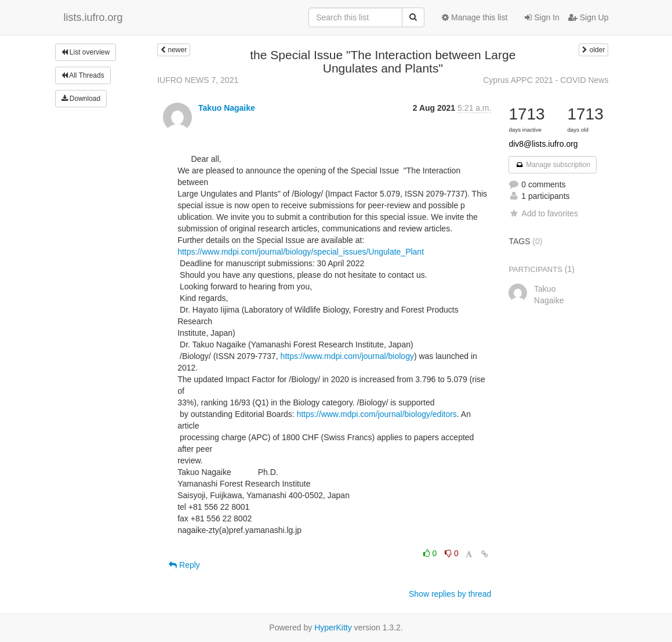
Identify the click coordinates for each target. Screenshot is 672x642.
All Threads (83, 75)
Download (81, 99)
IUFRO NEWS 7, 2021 (198, 80)
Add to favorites (543, 213)
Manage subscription (553, 165)
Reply (184, 565)
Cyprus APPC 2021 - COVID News (546, 80)
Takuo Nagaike (227, 108)
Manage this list (475, 17)
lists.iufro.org (93, 17)
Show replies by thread (450, 594)
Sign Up (589, 17)
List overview (86, 52)
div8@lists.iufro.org (543, 144)
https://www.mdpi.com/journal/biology (347, 356)
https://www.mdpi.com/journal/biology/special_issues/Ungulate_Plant (301, 252)
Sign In (542, 17)
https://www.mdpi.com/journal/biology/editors (377, 414)
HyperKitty (333, 628)
